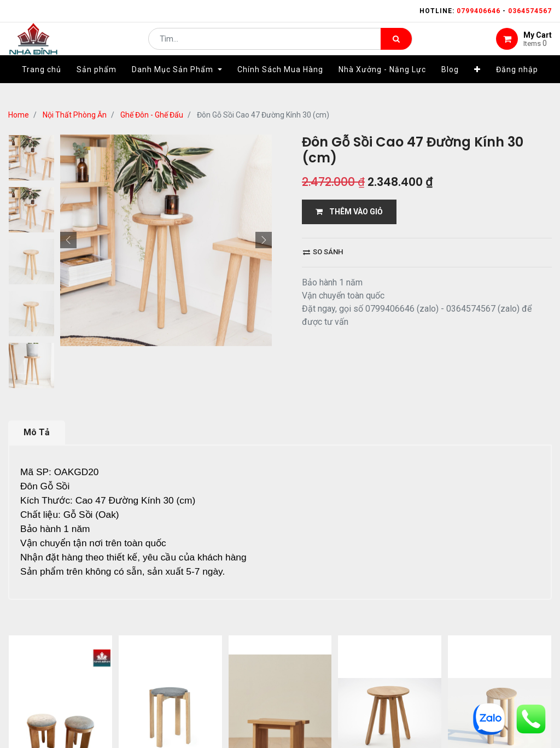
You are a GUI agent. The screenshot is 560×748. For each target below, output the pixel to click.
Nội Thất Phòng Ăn (75, 115)
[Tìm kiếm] (396, 47)
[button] (477, 86)
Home (19, 115)
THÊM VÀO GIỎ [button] (349, 212)
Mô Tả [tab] (37, 432)
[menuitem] (42, 86)
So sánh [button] (323, 252)
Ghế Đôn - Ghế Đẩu (152, 115)
